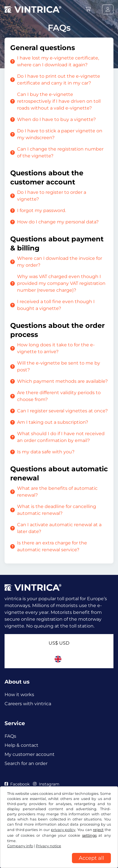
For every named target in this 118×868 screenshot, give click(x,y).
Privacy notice (48, 846)
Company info (20, 846)
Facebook (17, 784)
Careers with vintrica (28, 704)
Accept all (91, 858)
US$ (59, 643)
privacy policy (63, 830)
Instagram (46, 784)
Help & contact (21, 745)
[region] (59, 864)
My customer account (30, 754)
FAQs (10, 736)
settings (89, 835)
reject (98, 830)
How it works (19, 695)
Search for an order (26, 763)
